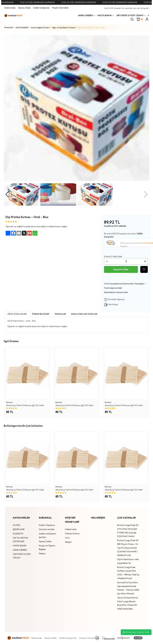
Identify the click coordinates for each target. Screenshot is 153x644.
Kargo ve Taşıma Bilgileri (47, 547)
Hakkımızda (10, 8)
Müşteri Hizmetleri (60, 8)
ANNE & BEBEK (20, 550)
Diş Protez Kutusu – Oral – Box (91, 27)
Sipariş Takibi (24, 8)
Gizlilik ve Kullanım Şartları (48, 535)
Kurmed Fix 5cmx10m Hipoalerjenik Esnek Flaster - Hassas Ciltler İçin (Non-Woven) (128, 588)
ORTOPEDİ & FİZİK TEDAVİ (22, 556)
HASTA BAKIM (20, 546)
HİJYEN (16, 525)
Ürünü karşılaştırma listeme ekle (119, 284)
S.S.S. (67, 538)
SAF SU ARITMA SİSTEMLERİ (20, 540)
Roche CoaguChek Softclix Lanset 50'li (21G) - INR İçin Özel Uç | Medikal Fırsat (128, 573)
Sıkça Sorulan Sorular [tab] (84, 314)
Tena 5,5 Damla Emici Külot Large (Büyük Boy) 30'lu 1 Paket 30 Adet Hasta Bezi (128, 603)
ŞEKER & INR (19, 529)
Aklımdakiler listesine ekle (116, 292)
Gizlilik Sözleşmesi (41, 8)
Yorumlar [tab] (60, 314)
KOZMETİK (18, 534)
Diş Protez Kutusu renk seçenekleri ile (128, 561)
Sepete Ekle (121, 269)
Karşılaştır (140, 284)
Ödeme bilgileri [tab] (41, 314)
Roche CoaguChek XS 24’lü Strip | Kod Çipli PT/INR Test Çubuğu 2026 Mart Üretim (128, 531)
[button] (7, 194)
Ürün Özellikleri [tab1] (17, 314)
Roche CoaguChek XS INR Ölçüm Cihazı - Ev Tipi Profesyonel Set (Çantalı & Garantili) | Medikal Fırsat (128, 548)
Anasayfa (9, 27)
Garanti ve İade (47, 529)
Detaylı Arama (72, 533)
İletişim (42, 553)
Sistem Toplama (47, 525)
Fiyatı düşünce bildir (113, 288)
